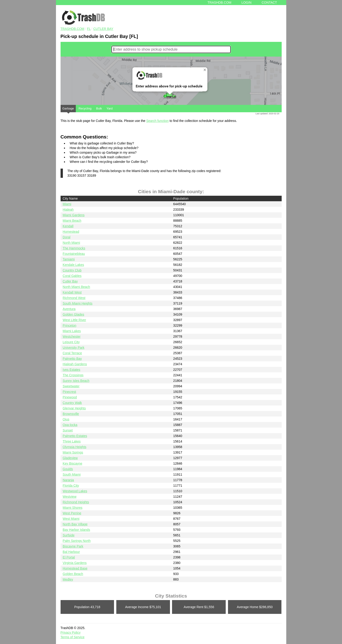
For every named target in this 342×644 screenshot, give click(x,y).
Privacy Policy (71, 632)
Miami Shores (73, 508)
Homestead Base (75, 568)
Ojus (66, 419)
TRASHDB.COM (72, 29)
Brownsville (71, 414)
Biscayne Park (73, 546)
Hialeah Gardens (75, 364)
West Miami (71, 519)
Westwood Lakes (75, 491)
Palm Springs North (77, 541)
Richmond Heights (76, 502)
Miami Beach (72, 221)
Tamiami (69, 259)
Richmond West (74, 298)
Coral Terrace (72, 353)
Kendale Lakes (73, 265)
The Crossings (73, 375)
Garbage (68, 109)
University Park (73, 348)
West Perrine (72, 513)
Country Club (72, 270)
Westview (70, 497)
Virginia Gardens (75, 563)
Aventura (69, 309)
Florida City (71, 486)
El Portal (69, 557)
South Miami (72, 474)
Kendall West (72, 292)
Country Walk (72, 403)
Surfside (69, 535)
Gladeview (70, 458)
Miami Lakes (72, 331)
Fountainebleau (74, 254)
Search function (157, 121)
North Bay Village (75, 524)
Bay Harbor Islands (76, 530)
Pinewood (70, 397)
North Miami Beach (76, 287)
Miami (67, 204)
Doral (66, 237)
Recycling (85, 108)
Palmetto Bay (72, 359)
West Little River (74, 320)
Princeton (69, 325)
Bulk (99, 108)
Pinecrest (69, 392)
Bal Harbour (71, 552)
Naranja (68, 480)
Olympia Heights (75, 447)
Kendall (68, 226)
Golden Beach (73, 574)
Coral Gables (72, 276)
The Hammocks (74, 248)
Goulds (68, 469)
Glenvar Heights (74, 408)
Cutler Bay (103, 29)
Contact (269, 3)
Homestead (71, 232)
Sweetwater (71, 386)
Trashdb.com (219, 3)
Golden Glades (73, 314)
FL (89, 29)
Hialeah (68, 210)
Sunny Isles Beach (76, 381)
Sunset (68, 430)
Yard (110, 108)
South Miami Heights (77, 303)
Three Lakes (72, 441)
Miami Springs (73, 452)
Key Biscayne (72, 463)
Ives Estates (71, 370)
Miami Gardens (74, 215)
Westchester (72, 336)
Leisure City (71, 342)
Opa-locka (70, 425)
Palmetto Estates (75, 436)
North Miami (71, 243)
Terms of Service (73, 637)
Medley (68, 579)
